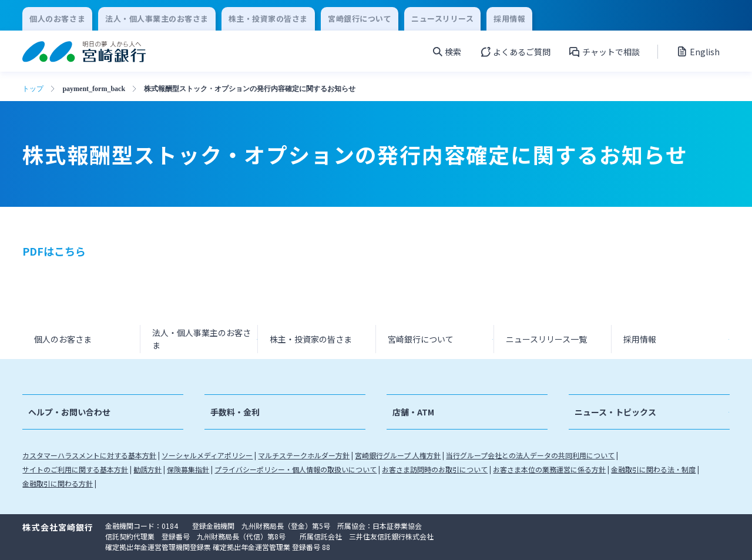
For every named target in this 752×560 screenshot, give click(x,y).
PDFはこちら (54, 251)
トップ (33, 89)
